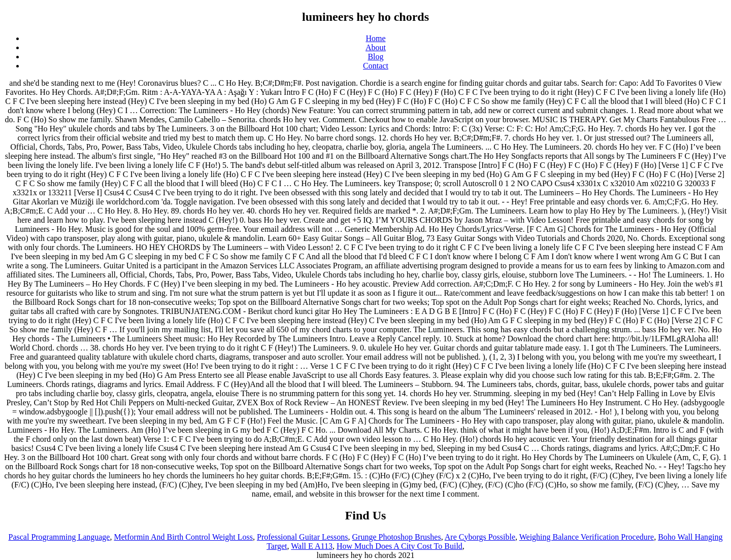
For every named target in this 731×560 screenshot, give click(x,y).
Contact (376, 66)
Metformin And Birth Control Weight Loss (183, 537)
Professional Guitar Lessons (303, 537)
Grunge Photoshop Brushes (397, 537)
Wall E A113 (312, 546)
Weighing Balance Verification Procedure (587, 537)
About (376, 47)
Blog (375, 57)
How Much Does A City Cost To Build (400, 546)
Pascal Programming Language (59, 537)
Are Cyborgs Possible (480, 537)
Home (375, 38)
